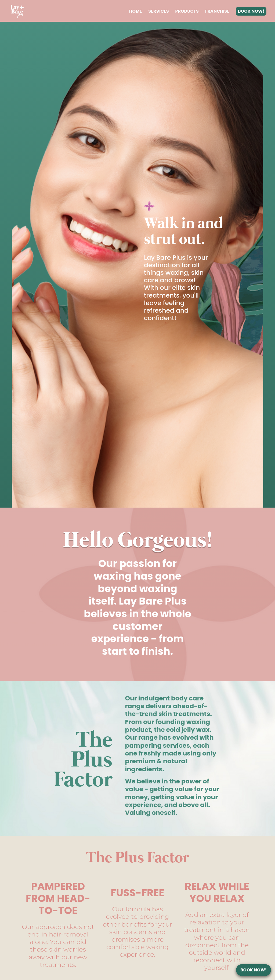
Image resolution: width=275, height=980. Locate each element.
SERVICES (158, 11)
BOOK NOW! (251, 11)
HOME (136, 11)
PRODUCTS (187, 11)
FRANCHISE (217, 11)
